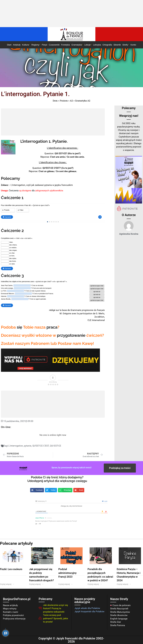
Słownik (117, 45)
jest (77, 153)
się (20, 327)
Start (9, 45)
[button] (37, 490)
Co (63, 168)
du (95, 310)
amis (82, 157)
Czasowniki (54, 45)
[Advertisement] (71, 14)
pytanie (28, 446)
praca (52, 327)
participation (86, 314)
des (64, 148)
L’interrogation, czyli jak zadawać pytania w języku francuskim (42, 185)
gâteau (51, 171)
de (69, 310)
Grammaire (76, 310)
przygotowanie (71, 335)
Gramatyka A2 (83, 101)
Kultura (26, 45)
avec (74, 314)
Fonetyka (65, 45)
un (45, 171)
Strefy (126, 45)
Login (105, 501)
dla (33, 191)
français (101, 310)
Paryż (45, 45)
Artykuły (17, 45)
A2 (71, 101)
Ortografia (107, 45)
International (98, 320)
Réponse (45, 157)
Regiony (36, 45)
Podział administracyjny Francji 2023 (67, 573)
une (57, 157)
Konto (133, 45)
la (61, 310)
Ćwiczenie (11, 198)
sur (57, 310)
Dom (55, 101)
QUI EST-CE (56, 446)
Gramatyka (77, 45)
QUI (56, 153)
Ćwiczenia (14, 191)
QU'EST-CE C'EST (41, 446)
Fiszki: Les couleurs (11, 569)
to (73, 153)
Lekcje (88, 45)
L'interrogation (16, 446)
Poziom (64, 101)
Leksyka (97, 45)
